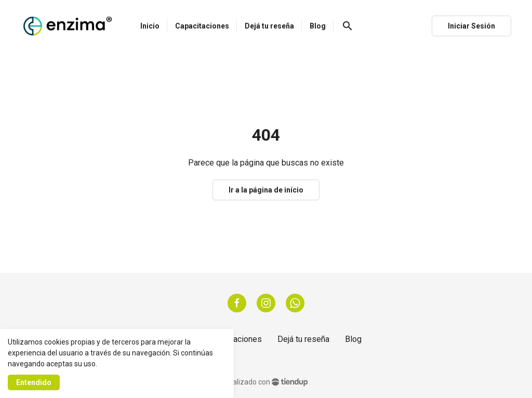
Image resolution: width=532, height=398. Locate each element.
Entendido (34, 382)
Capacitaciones (234, 339)
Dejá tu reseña (303, 339)
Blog (353, 339)
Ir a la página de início (266, 190)
